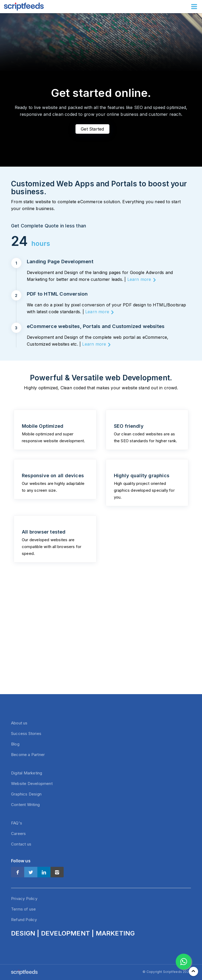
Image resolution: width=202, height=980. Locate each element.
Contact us (21, 844)
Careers (18, 834)
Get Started (92, 129)
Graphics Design (26, 794)
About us (19, 723)
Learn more (139, 279)
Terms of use (23, 909)
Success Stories (26, 733)
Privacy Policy (24, 899)
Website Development (32, 783)
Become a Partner (28, 755)
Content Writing (25, 805)
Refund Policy (24, 920)
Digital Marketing (27, 773)
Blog (15, 744)
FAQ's (17, 823)
